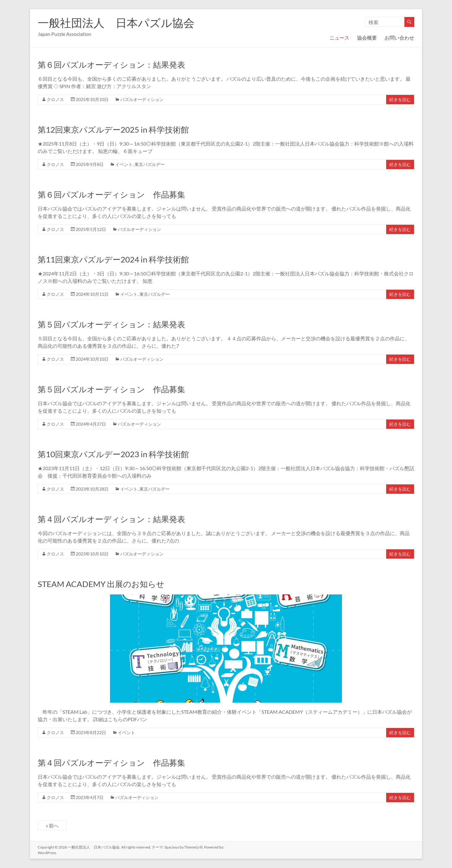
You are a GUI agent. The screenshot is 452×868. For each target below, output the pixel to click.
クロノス (55, 99)
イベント (124, 164)
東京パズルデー (150, 164)
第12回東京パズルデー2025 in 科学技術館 (113, 130)
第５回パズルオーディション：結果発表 (111, 324)
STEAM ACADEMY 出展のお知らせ (101, 584)
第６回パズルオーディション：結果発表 (111, 65)
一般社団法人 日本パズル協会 (116, 23)
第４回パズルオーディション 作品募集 (111, 763)
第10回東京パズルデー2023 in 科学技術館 (113, 454)
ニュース (339, 38)
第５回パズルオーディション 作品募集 (111, 389)
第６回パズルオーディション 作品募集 (111, 194)
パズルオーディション (142, 99)
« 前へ (52, 825)
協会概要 (367, 38)
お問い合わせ (399, 38)
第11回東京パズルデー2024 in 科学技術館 (113, 259)
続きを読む (400, 99)
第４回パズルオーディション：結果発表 (111, 519)
